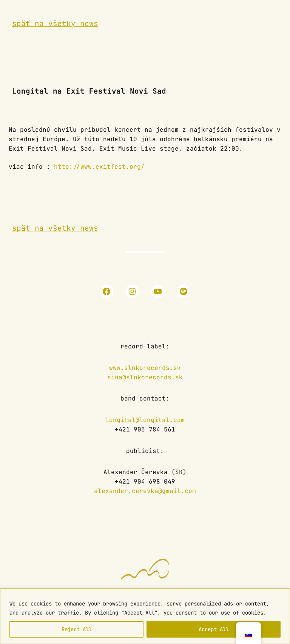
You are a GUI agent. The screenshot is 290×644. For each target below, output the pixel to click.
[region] (145, 616)
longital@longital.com (145, 420)
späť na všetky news (55, 23)
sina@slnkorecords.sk (145, 377)
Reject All (77, 629)
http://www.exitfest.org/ (99, 167)
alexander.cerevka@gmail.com (145, 491)
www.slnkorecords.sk (145, 368)
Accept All (214, 629)
